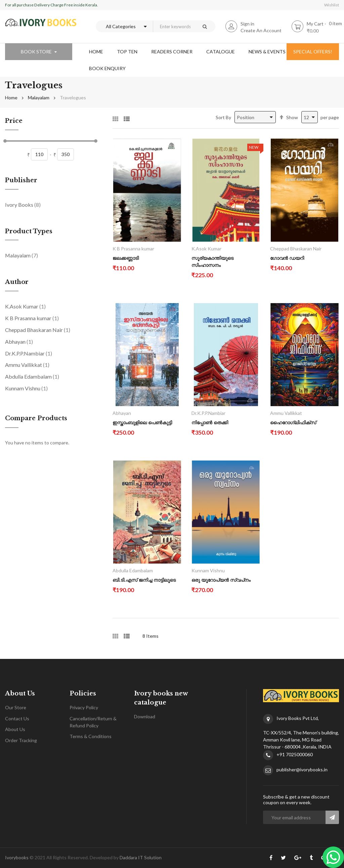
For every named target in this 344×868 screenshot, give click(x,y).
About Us (15, 729)
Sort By (223, 117)
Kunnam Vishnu (26, 388)
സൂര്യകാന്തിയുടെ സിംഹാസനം (212, 262)
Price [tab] (14, 121)
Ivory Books (23, 204)
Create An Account (261, 30)
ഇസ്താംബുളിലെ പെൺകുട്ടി (142, 423)
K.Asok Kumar (25, 306)
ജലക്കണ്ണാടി (126, 258)
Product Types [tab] (29, 232)
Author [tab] (17, 282)
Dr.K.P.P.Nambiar (29, 353)
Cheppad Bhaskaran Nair (38, 330)
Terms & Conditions (91, 736)
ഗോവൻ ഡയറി (287, 258)
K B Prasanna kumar (32, 318)
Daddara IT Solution (141, 857)
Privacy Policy (84, 707)
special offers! (313, 52)
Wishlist (332, 5)
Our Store (16, 707)
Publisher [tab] (21, 181)
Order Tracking (21, 740)
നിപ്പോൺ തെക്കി (210, 423)
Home (11, 98)
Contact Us (17, 718)
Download (145, 716)
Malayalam (39, 98)
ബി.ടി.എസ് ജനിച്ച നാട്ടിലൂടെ (144, 580)
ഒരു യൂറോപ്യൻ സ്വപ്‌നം (221, 580)
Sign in (247, 24)
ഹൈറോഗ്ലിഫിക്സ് (293, 423)
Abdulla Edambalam (32, 376)
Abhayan (19, 341)
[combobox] (173, 26)
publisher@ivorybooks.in (302, 769)
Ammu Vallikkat (27, 365)
